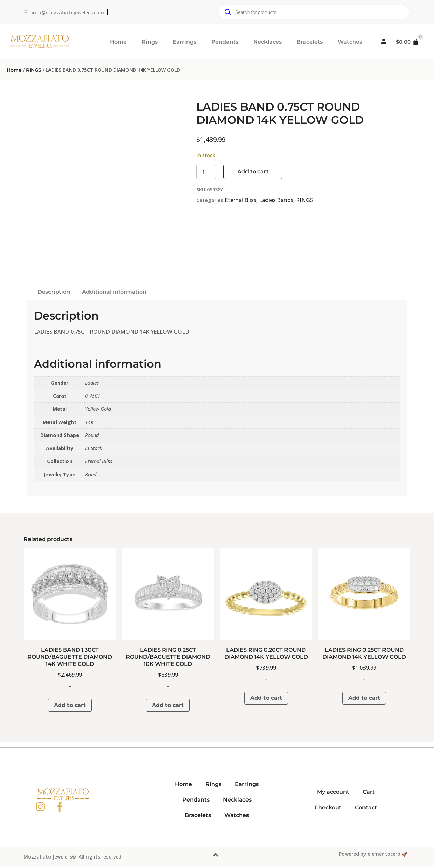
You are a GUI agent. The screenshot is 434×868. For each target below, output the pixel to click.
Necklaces (268, 42)
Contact (366, 807)
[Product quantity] (206, 172)
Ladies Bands (276, 200)
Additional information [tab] (114, 292)
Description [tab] (54, 292)
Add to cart (253, 171)
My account (333, 792)
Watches (350, 42)
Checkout (328, 807)
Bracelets (310, 42)
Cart (369, 792)
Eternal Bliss (241, 200)
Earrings (184, 42)
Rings (150, 42)
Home (118, 42)
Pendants (225, 42)
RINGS (34, 70)
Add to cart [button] (70, 705)
